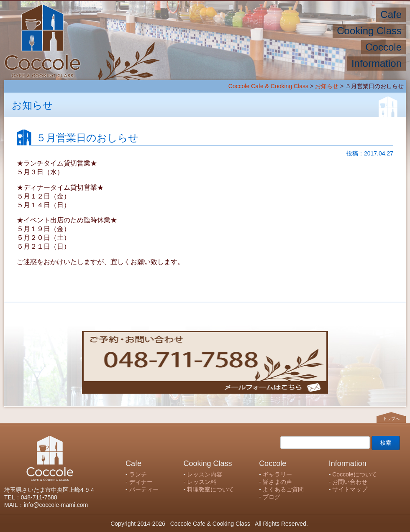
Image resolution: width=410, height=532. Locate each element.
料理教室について (210, 489)
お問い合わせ (350, 482)
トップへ (391, 418)
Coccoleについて (355, 474)
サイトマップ (350, 489)
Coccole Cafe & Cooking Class (268, 86)
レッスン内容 (205, 474)
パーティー (144, 489)
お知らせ (327, 86)
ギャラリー (277, 474)
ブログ (272, 497)
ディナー (141, 482)
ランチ (138, 474)
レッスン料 (202, 482)
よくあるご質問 (283, 489)
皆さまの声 (277, 482)
